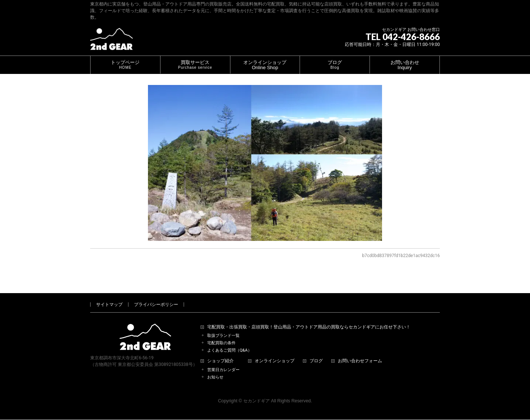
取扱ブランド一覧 (223, 327)
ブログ (316, 353)
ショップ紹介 (220, 353)
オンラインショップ (275, 353)
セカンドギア (257, 392)
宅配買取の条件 (221, 334)
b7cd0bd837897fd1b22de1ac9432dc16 (401, 256)
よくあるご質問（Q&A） (229, 342)
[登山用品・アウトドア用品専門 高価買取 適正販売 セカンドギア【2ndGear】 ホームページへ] (112, 42)
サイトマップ (109, 296)
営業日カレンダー (223, 361)
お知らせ (215, 369)
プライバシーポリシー (156, 296)
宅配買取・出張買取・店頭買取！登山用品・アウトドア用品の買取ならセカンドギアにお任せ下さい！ (309, 319)
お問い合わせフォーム (360, 353)
